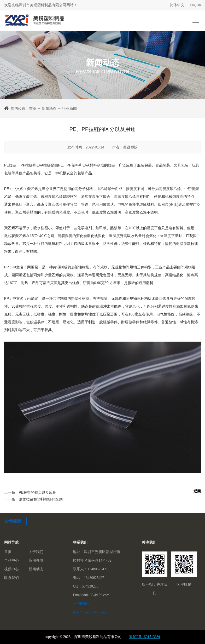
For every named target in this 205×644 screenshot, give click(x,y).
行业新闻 (69, 108)
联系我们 (11, 578)
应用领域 (36, 560)
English (195, 5)
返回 (197, 491)
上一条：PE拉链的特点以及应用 (30, 492)
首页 (33, 108)
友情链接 (13, 521)
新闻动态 (49, 108)
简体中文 (177, 5)
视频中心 (11, 569)
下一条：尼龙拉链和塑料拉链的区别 (33, 499)
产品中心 (11, 560)
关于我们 (36, 552)
